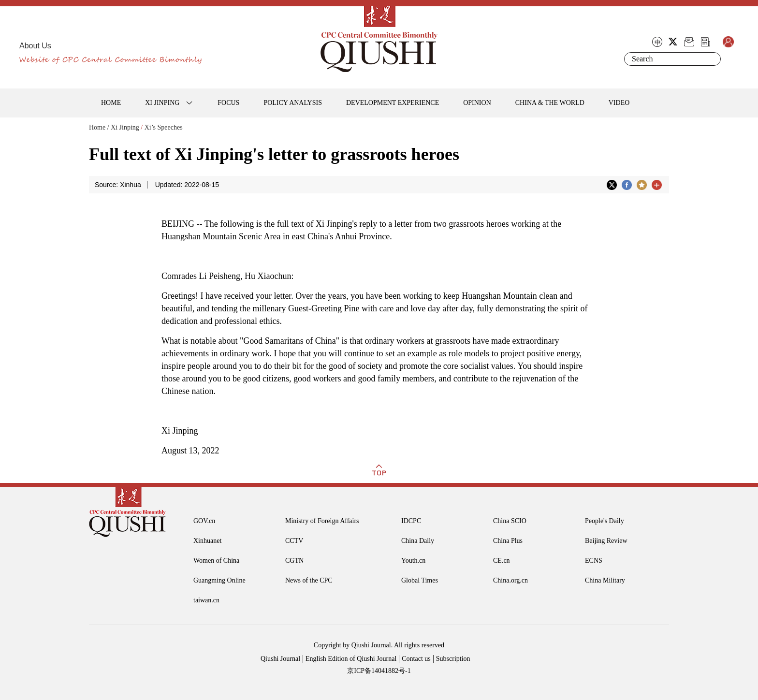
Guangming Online (219, 580)
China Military (605, 580)
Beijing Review (606, 541)
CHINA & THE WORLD (550, 103)
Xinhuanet (207, 541)
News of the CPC (309, 580)
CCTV (294, 541)
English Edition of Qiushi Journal (351, 659)
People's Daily (605, 521)
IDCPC (411, 521)
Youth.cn (413, 561)
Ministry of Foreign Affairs (322, 521)
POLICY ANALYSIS (293, 103)
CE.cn (502, 561)
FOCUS (228, 103)
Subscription (453, 659)
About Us (35, 46)
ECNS (594, 561)
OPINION (477, 103)
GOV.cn (204, 521)
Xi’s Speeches (164, 127)
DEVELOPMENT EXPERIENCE (393, 103)
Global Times (420, 580)
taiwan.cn (206, 600)
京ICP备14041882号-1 (379, 671)
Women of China (216, 561)
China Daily (418, 541)
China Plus (508, 541)
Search (712, 59)
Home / (99, 127)
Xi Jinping (125, 127)
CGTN (294, 561)
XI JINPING (162, 103)
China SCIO (510, 521)
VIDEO (619, 103)
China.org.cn (510, 580)
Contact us (416, 659)
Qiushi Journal (280, 659)
